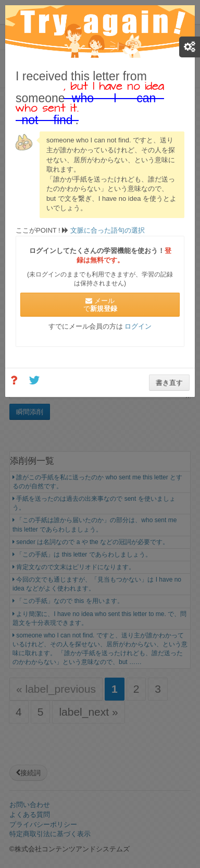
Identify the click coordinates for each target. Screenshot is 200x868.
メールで (100, 305)
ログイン (138, 326)
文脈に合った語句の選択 (107, 230)
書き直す (169, 383)
